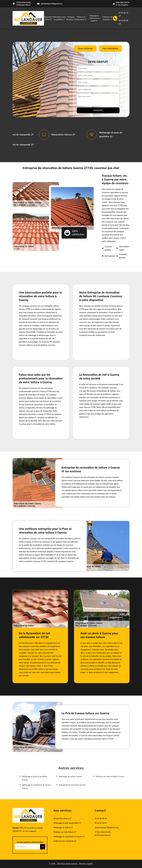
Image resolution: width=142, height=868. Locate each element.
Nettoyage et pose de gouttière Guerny (35, 778)
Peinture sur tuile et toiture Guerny (110, 776)
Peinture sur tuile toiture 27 (65, 832)
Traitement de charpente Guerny (72, 785)
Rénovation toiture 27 (63, 135)
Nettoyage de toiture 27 (63, 827)
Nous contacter (85, 48)
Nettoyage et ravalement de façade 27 (94, 18)
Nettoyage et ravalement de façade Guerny (36, 786)
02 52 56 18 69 (123, 14)
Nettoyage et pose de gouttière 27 (68, 823)
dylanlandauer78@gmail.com (52, 4)
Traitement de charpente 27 (19, 135)
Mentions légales (86, 864)
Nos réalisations (110, 48)
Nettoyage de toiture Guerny (70, 776)
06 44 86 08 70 (123, 22)
